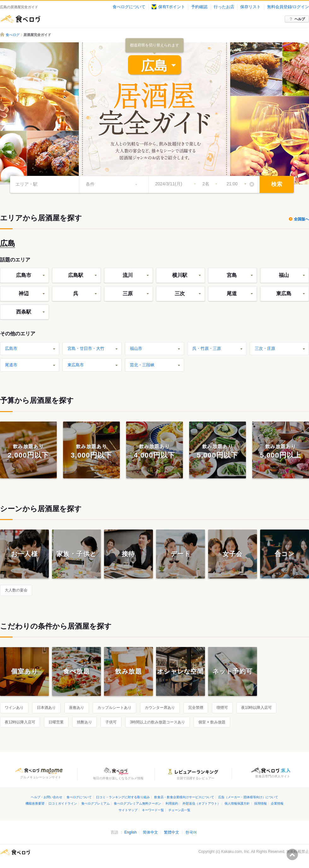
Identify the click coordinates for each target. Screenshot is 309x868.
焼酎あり (85, 722)
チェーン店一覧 (179, 810)
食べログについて (129, 7)
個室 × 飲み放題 (212, 722)
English (130, 832)
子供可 (111, 722)
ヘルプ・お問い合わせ (47, 797)
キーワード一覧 (153, 810)
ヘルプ (300, 19)
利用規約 (172, 803)
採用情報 (260, 803)
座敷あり (77, 708)
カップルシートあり (114, 708)
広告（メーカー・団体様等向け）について (248, 797)
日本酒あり (46, 708)
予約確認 (199, 7)
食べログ (20, 19)
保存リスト (251, 7)
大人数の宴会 (16, 590)
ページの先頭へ (292, 854)
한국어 (191, 832)
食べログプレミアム (96, 803)
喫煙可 (222, 708)
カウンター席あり (160, 708)
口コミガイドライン (63, 803)
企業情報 (277, 803)
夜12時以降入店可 (20, 722)
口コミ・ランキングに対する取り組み (123, 797)
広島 (8, 243)
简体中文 (150, 832)
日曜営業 (56, 722)
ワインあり (14, 708)
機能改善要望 (35, 803)
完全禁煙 (196, 708)
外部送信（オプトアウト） (201, 803)
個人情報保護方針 (237, 803)
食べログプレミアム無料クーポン (137, 803)
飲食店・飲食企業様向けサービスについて (184, 797)
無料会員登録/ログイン (288, 7)
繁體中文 (172, 832)
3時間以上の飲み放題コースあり (157, 722)
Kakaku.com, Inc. (236, 852)
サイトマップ (128, 810)
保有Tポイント (169, 7)
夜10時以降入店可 (257, 708)
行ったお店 (224, 7)
